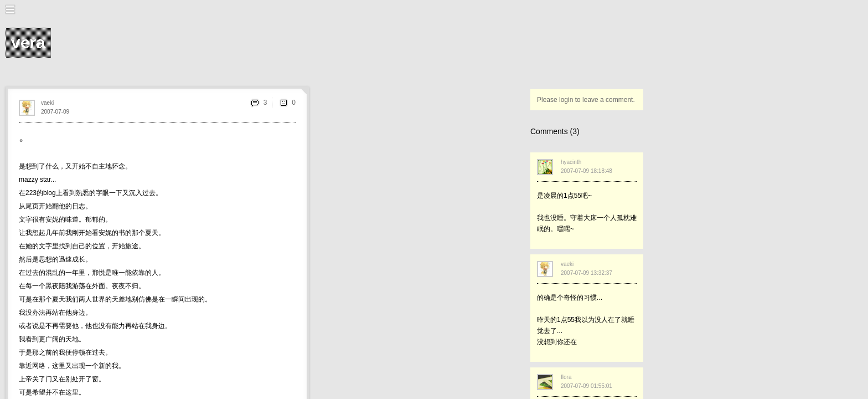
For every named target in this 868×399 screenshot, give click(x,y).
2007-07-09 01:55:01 (587, 386)
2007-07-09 (55, 112)
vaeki (47, 103)
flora (566, 377)
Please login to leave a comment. (586, 100)
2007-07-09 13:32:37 (587, 273)
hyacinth (571, 162)
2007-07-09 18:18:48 (587, 171)
